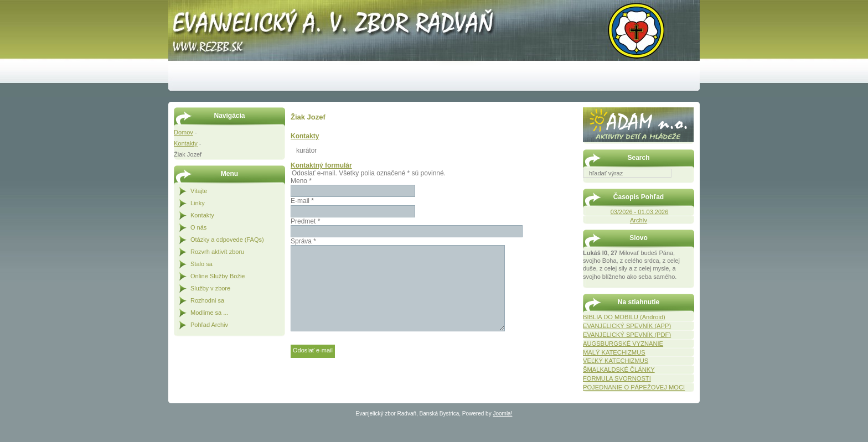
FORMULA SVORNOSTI (617, 378)
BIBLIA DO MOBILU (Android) (624, 317)
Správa (303, 241)
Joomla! (502, 414)
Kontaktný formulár (321, 165)
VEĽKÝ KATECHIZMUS (616, 361)
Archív (639, 220)
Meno (301, 181)
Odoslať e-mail (313, 350)
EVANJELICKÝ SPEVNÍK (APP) (627, 326)
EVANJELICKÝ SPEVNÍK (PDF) (627, 335)
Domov (184, 132)
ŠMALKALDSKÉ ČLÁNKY (619, 370)
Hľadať (689, 185)
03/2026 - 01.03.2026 (640, 212)
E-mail (302, 201)
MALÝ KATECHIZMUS (614, 352)
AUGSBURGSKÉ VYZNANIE (623, 344)
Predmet (305, 221)
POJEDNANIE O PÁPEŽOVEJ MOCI (634, 387)
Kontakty (186, 143)
